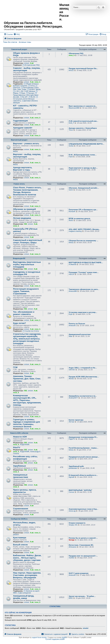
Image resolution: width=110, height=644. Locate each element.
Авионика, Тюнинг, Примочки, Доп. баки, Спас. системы (27, 379)
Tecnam (30, 93)
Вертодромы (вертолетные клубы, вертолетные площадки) (27, 264)
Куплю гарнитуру (76, 420)
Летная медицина (22, 218)
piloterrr (16, 535)
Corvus (71, 492)
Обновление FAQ (76, 53)
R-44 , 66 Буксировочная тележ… (83, 155)
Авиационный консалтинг (80, 334)
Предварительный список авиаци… (84, 457)
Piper (22, 93)
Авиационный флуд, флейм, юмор (24, 597)
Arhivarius (73, 547)
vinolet (85, 628)
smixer (27, 63)
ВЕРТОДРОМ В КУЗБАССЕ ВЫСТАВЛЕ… (86, 262)
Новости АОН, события (19, 433)
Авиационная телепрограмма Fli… (83, 437)
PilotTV (17, 448)
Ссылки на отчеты (31, 331)
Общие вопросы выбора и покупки (26, 85)
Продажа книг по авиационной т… (83, 556)
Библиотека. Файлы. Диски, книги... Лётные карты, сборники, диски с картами (27, 558)
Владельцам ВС (19, 258)
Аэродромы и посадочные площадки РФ (27, 273)
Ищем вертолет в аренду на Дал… (83, 168)
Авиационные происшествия (20, 476)
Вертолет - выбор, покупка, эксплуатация (27, 156)
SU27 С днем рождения (79, 573)
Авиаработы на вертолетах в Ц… (83, 396)
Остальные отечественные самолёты (26, 99)
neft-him (72, 370)
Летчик (71, 422)
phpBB (64, 638)
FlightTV (72, 439)
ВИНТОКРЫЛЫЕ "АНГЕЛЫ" (80, 490)
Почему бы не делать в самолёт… (83, 538)
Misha (15, 151)
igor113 (72, 459)
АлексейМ (73, 291)
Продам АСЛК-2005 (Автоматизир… (84, 377)
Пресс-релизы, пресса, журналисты (25, 491)
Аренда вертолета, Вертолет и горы (23, 169)
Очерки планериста (77, 523)
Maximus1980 (74, 108)
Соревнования (21, 509)
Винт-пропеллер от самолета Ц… (83, 106)
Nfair (71, 336)
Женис (71, 379)
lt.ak (32, 63)
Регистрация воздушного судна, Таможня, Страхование (26, 291)
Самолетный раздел (19, 49)
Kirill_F (71, 123)
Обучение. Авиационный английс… (84, 188)
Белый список (20, 545)
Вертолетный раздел (19, 140)
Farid (71, 157)
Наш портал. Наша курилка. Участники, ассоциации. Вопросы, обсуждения (27, 575)
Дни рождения (24, 593)
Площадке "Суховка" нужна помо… (84, 272)
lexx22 (71, 70)
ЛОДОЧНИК (25, 444)
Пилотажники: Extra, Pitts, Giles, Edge (26, 88)
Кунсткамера (20, 538)
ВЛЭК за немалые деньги (79, 218)
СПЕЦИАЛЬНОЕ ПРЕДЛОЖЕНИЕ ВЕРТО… (86, 144)
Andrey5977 (73, 170)
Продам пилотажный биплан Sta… (83, 68)
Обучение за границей (24, 209)
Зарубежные (19, 466)
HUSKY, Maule (34, 89)
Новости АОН (20, 437)
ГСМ (15, 367)
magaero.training (75, 231)
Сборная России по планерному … (84, 241)
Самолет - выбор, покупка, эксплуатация (27, 69)
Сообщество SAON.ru (19, 519)
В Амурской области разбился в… (83, 475)
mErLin (71, 274)
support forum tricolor (39, 638)
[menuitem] (17, 34)
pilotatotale (73, 468)
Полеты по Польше (77, 324)
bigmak (71, 477)
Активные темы (25, 42)
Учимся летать (19, 184)
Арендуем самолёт (23, 128)
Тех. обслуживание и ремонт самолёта (24, 313)
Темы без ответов (10, 42)
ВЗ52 (71, 598)
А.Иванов (72, 264)
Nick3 (71, 220)
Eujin (71, 314)
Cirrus (31, 86)
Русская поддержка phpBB (55, 639)
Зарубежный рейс (76, 466)
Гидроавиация (20, 121)
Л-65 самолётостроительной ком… (84, 121)
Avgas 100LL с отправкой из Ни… (83, 368)
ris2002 (72, 558)
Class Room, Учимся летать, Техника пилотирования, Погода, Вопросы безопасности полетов (27, 191)
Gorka (71, 146)
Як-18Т (24, 97)
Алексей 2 (73, 325)
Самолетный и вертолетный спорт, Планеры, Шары (27, 241)
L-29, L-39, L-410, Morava (24, 91)
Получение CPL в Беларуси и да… (83, 210)
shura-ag (72, 511)
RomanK (72, 211)
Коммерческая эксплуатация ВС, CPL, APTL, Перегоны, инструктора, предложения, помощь (27, 400)
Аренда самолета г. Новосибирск (83, 128)
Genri (71, 190)
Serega (72, 540)
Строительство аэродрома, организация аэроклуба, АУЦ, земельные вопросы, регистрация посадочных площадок (27, 339)
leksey (71, 242)
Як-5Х (32, 97)
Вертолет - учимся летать (26, 144)
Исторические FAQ (31, 65)
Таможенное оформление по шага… (84, 289)
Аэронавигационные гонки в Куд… (84, 509)
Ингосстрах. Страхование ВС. (81, 545)
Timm (71, 130)
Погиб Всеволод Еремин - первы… (84, 448)
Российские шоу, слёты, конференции (25, 458)
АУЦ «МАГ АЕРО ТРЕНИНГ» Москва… (85, 229)
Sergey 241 (73, 525)
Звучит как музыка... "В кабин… (82, 596)
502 (26, 224)
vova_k (72, 55)
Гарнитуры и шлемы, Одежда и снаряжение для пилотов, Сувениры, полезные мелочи (26, 423)
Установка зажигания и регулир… (83, 312)
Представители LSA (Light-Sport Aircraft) (26, 95)
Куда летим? (19, 323)
